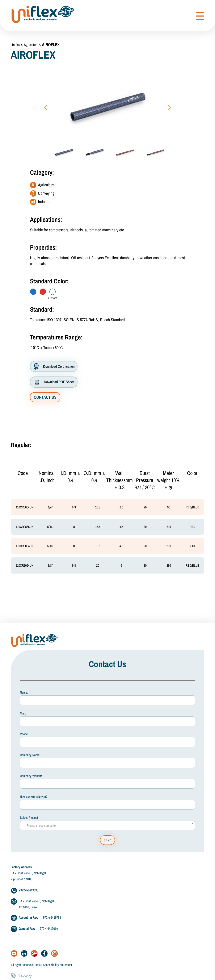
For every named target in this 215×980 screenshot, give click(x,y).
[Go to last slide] (46, 107)
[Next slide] (169, 107)
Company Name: (107, 763)
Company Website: (107, 784)
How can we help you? (107, 805)
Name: (107, 700)
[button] (64, 152)
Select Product (107, 825)
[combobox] (107, 828)
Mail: (107, 721)
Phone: (107, 742)
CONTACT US (45, 397)
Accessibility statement (57, 967)
